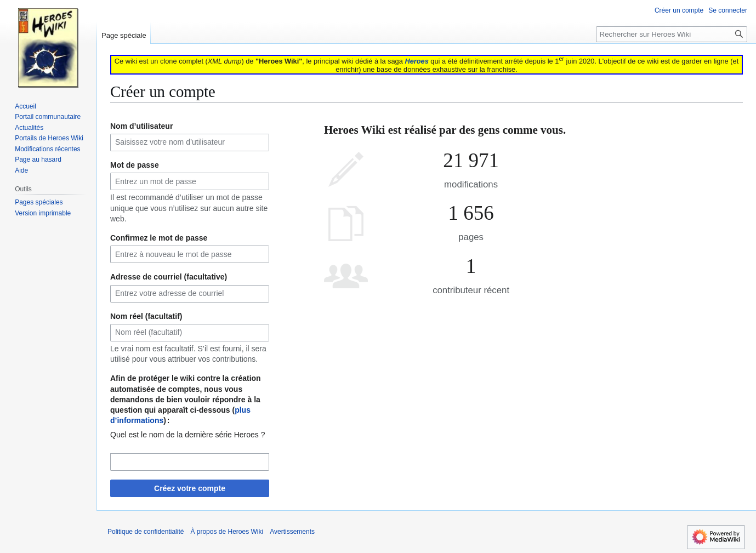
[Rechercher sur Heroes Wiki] (672, 34)
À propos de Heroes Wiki (227, 532)
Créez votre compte (190, 488)
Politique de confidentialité (146, 532)
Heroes (416, 61)
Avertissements (292, 532)
